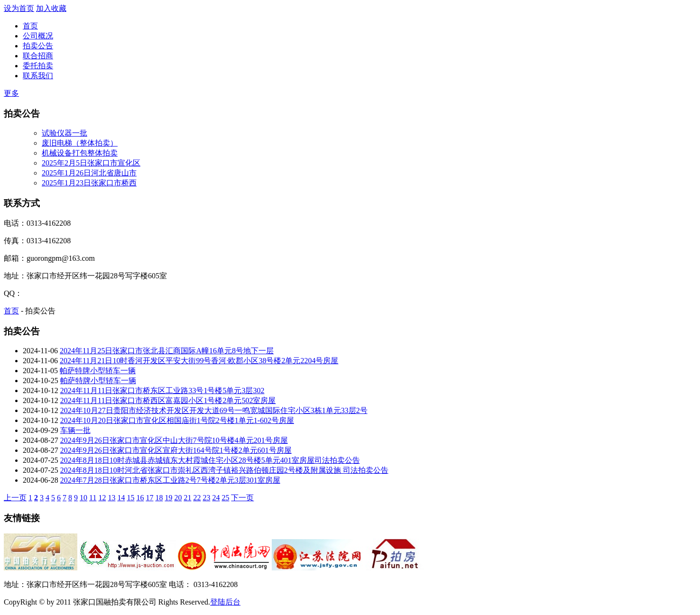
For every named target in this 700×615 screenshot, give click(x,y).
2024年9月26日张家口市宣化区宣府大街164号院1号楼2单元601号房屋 (176, 450)
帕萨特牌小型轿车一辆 (98, 371)
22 (197, 498)
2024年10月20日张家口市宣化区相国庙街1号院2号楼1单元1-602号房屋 (177, 420)
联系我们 (38, 76)
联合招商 (38, 56)
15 (130, 498)
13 (111, 498)
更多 (11, 93)
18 (159, 498)
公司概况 (38, 36)
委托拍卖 (38, 66)
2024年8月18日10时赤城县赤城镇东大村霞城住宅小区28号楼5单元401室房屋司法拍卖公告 (210, 460)
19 (168, 498)
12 (102, 498)
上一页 (15, 498)
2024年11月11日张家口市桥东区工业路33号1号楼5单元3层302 (162, 390)
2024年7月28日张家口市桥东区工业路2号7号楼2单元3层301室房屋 (170, 480)
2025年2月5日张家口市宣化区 (91, 163)
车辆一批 (75, 430)
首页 (30, 26)
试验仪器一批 (64, 133)
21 (187, 498)
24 (216, 498)
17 (149, 498)
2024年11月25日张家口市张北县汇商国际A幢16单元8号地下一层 (167, 351)
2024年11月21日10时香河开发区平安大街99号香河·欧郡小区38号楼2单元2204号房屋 (199, 361)
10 (83, 498)
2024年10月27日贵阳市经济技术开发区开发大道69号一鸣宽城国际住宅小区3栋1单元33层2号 (214, 410)
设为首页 (19, 8)
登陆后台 (225, 602)
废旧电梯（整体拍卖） (80, 143)
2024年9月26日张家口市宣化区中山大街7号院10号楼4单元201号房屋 (174, 440)
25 (225, 498)
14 (121, 498)
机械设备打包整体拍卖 (80, 153)
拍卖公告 (38, 46)
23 (206, 498)
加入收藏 (51, 8)
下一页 (242, 498)
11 (93, 498)
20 (178, 498)
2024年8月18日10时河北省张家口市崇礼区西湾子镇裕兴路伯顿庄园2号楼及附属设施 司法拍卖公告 (224, 470)
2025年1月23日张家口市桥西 (89, 183)
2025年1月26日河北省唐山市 (89, 173)
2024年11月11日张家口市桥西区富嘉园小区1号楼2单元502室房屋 (168, 400)
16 (140, 498)
